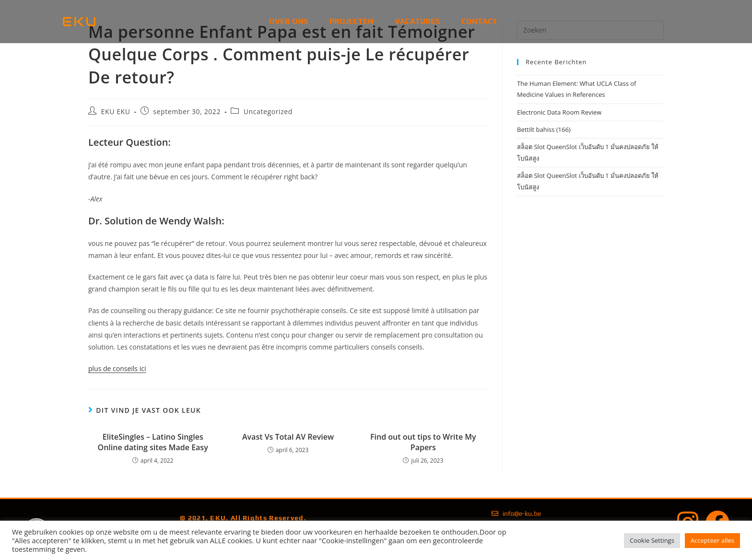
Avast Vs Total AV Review (288, 437)
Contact (479, 21)
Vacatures (417, 21)
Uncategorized (268, 111)
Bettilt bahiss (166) (544, 129)
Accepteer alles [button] (712, 540)
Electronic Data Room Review (559, 112)
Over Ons (289, 21)
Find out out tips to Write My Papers (423, 442)
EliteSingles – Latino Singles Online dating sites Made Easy (153, 442)
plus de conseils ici (117, 368)
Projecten (352, 21)
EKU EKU (116, 111)
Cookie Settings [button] (652, 540)
